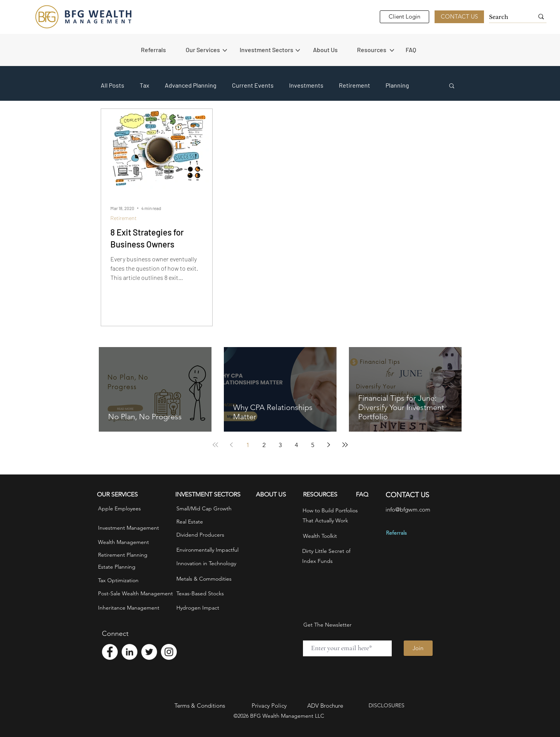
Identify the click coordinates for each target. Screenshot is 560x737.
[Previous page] (232, 445)
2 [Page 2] (264, 445)
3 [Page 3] (280, 445)
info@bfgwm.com (408, 509)
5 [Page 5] (313, 445)
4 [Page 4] (296, 445)
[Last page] (345, 445)
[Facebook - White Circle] (110, 652)
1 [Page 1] (248, 445)
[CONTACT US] (459, 17)
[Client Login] (404, 17)
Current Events (253, 85)
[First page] (215, 445)
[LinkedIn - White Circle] (129, 652)
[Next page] (329, 445)
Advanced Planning (191, 85)
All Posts (113, 85)
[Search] (506, 17)
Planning (397, 85)
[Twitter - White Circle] (149, 652)
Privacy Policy (269, 706)
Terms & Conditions (200, 706)
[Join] (418, 648)
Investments (306, 85)
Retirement (354, 85)
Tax (145, 85)
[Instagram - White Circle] (169, 652)
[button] (209, 50)
